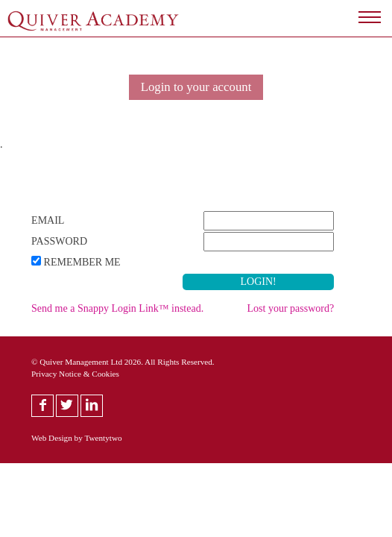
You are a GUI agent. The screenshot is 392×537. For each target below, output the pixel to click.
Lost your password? (291, 308)
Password (59, 241)
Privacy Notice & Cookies (75, 374)
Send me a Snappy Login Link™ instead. (117, 308)
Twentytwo (103, 438)
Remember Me (82, 262)
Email (48, 220)
